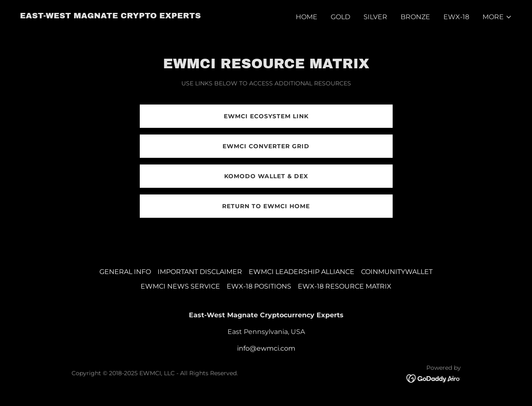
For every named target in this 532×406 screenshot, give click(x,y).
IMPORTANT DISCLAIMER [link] (200, 272)
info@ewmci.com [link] (266, 348)
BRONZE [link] (415, 17)
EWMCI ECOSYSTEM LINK (266, 116)
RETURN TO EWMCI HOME (266, 206)
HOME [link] (307, 17)
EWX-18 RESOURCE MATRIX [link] (345, 286)
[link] (110, 16)
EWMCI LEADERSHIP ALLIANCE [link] (302, 272)
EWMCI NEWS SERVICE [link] (180, 286)
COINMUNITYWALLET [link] (397, 272)
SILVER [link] (375, 17)
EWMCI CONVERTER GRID (266, 146)
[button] (497, 17)
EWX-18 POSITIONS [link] (259, 286)
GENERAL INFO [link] (125, 272)
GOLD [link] (340, 17)
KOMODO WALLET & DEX (266, 176)
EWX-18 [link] (456, 17)
